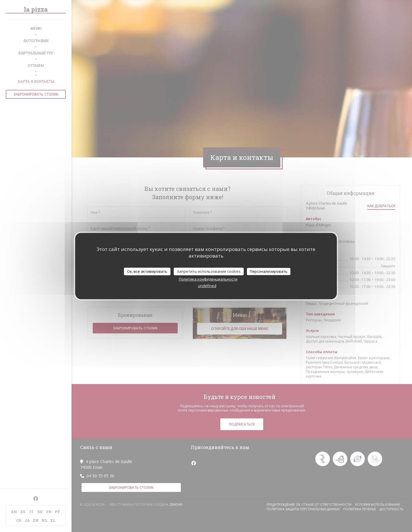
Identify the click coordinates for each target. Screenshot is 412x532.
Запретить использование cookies (209, 271)
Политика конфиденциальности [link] (208, 279)
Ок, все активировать (147, 271)
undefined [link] (207, 286)
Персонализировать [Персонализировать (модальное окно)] (269, 271)
